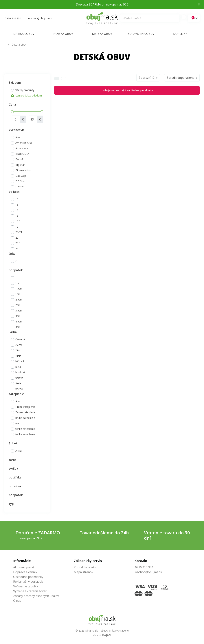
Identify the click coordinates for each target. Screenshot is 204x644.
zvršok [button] (13, 469)
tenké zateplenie (25, 429)
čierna (19, 345)
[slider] (12, 112)
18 (17, 216)
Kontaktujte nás (85, 567)
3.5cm (19, 310)
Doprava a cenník (25, 572)
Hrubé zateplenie (25, 407)
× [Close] (199, 4)
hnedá (19, 389)
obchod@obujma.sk (149, 572)
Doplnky (180, 34)
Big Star (20, 165)
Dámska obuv (24, 34)
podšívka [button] (15, 477)
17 (17, 210)
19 (17, 227)
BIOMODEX (22, 154)
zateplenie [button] (16, 394)
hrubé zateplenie (25, 418)
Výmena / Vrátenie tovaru (31, 591)
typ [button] (11, 504)
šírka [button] (12, 254)
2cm (18, 305)
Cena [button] (12, 105)
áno (18, 401)
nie (17, 423)
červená (20, 339)
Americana (22, 148)
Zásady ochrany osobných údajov (36, 596)
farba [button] (13, 460)
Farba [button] (13, 332)
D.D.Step (21, 176)
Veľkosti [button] (15, 192)
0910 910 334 (144, 567)
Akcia (19, 451)
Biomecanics (23, 170)
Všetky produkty (25, 90)
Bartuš (19, 159)
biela (18, 367)
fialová (19, 378)
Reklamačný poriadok (28, 582)
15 (17, 199)
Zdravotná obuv (141, 34)
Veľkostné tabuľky (26, 586)
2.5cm (19, 299)
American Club (24, 143)
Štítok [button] (13, 443)
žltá (18, 350)
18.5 (18, 221)
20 (17, 238)
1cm (18, 294)
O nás (17, 601)
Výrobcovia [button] (17, 130)
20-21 (19, 232)
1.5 (17, 283)
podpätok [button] (16, 270)
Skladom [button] (15, 83)
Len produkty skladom (29, 95)
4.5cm (19, 321)
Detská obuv (102, 34)
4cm (18, 327)
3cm (18, 316)
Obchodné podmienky (28, 577)
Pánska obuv (63, 34)
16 (17, 205)
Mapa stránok (84, 572)
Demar (20, 187)
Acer (18, 137)
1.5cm (19, 288)
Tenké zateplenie (25, 412)
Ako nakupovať (24, 567)
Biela (18, 356)
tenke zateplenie (25, 434)
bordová (20, 372)
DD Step (20, 181)
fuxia (18, 383)
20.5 (18, 243)
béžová (20, 361)
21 (17, 249)
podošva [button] (15, 486)
